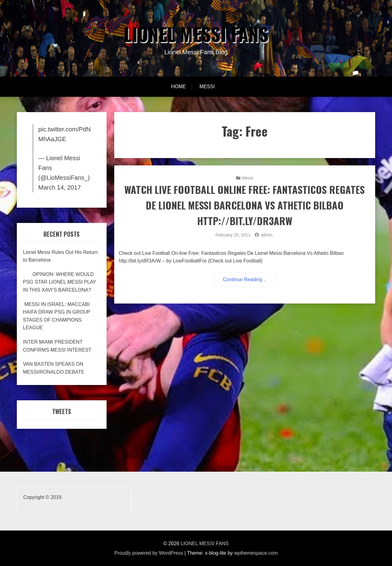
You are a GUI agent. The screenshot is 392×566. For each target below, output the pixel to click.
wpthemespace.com (256, 553)
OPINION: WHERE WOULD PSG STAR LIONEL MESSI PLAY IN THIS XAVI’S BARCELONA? (60, 282)
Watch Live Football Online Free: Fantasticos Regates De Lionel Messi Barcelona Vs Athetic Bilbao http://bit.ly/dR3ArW (245, 205)
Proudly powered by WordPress (149, 553)
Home (179, 87)
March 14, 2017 (60, 187)
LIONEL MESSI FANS (196, 34)
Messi (207, 87)
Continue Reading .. (245, 279)
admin (267, 235)
